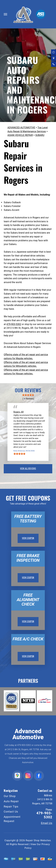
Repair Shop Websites (38, 840)
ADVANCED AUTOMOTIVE (21, 128)
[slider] (28, 395)
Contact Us (11, 812)
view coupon (28, 538)
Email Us (47, 823)
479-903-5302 (14, 324)
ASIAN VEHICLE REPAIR (20, 135)
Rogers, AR (19, 412)
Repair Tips (11, 806)
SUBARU (40, 135)
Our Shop (10, 796)
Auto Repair (11, 801)
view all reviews (28, 468)
